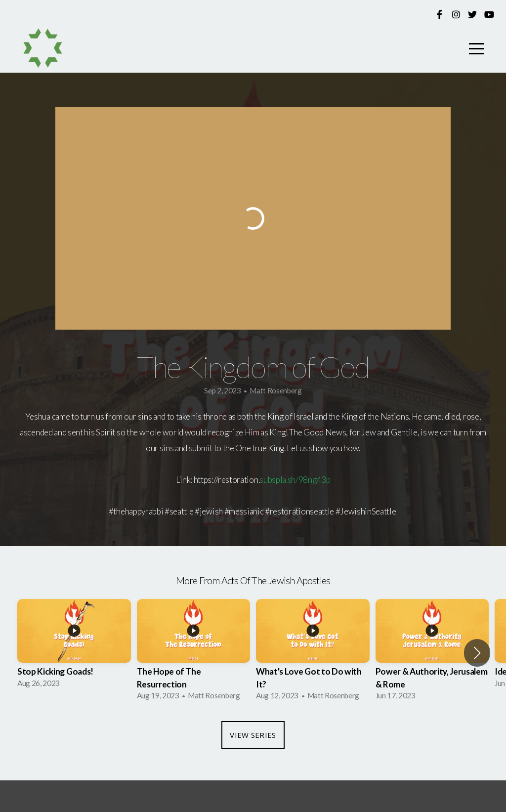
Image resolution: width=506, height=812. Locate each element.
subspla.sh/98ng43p (295, 480)
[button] (477, 653)
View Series (253, 735)
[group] (74, 646)
